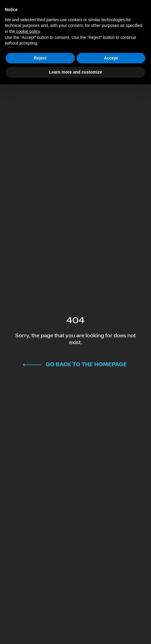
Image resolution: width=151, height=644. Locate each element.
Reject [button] (40, 58)
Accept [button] (111, 58)
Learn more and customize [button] (75, 72)
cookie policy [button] (28, 31)
